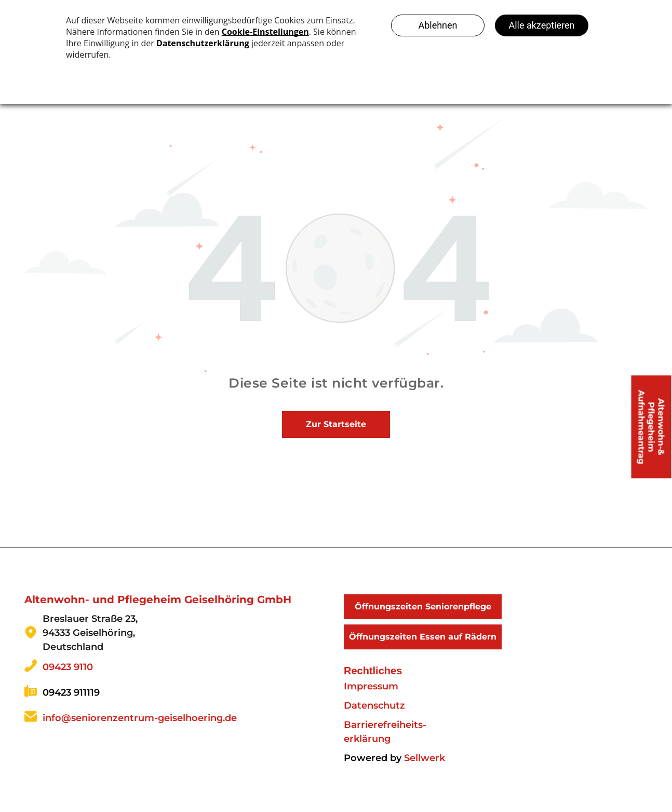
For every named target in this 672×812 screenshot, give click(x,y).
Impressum (371, 686)
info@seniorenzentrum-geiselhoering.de (140, 718)
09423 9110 (68, 667)
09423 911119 (71, 693)
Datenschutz (374, 705)
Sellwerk (425, 758)
